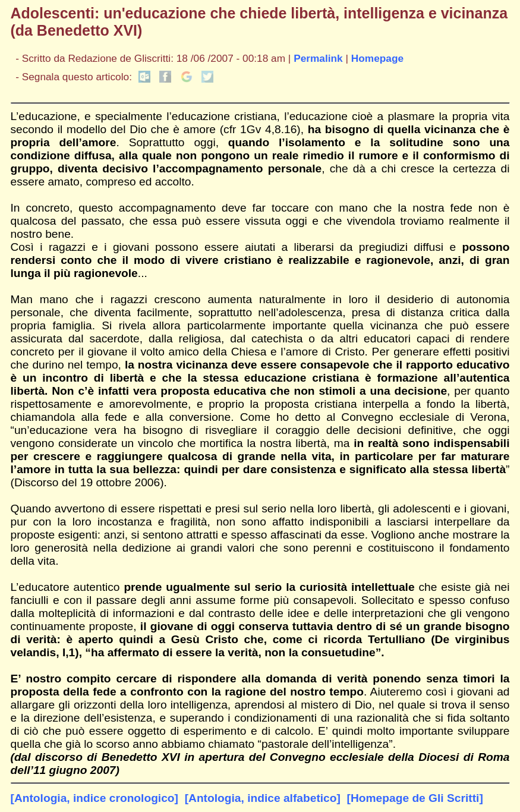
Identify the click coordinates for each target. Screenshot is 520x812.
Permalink (318, 58)
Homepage (377, 58)
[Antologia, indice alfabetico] (263, 798)
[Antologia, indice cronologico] (94, 798)
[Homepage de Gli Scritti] (415, 798)
